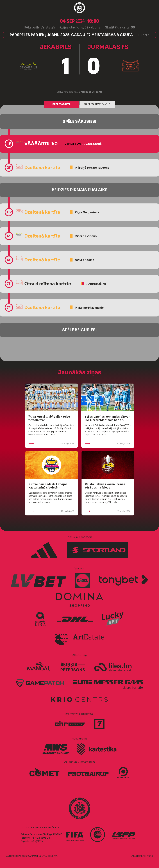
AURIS (150, 856)
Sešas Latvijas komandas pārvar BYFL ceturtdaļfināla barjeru (107, 418)
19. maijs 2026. (52, 511)
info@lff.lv (37, 841)
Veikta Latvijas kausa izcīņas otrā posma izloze (105, 486)
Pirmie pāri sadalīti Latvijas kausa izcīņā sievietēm (48, 486)
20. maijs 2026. (51, 444)
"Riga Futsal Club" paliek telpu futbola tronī (49, 418)
